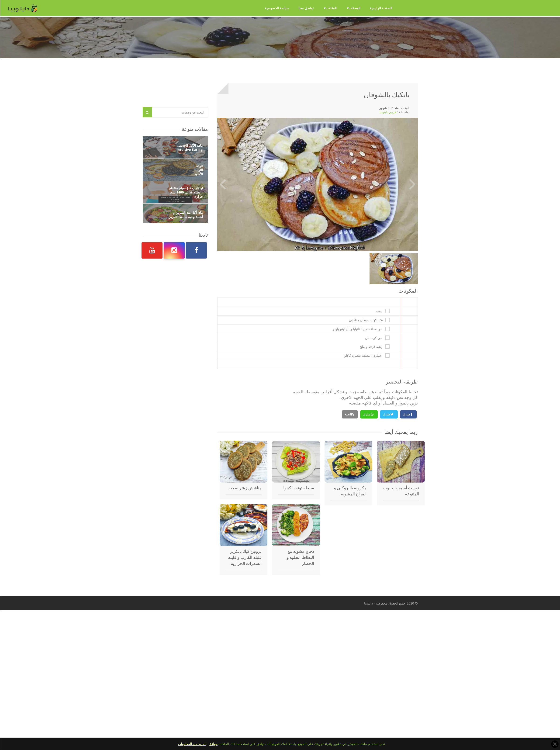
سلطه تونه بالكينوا (298, 488)
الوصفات (354, 8)
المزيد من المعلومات (192, 744)
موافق (213, 744)
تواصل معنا (306, 8)
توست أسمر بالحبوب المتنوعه (401, 491)
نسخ (347, 414)
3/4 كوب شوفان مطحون (365, 320)
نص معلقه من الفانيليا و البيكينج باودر (357, 329)
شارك (406, 414)
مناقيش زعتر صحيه (245, 488)
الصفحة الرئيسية (381, 8)
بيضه (379, 311)
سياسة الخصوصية (277, 8)
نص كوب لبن (374, 338)
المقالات (331, 8)
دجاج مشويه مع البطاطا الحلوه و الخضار (300, 557)
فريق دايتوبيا (388, 112)
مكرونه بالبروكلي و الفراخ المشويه (350, 491)
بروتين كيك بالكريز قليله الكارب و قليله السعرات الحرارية (245, 557)
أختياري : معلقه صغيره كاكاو (363, 356)
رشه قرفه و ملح (371, 347)
